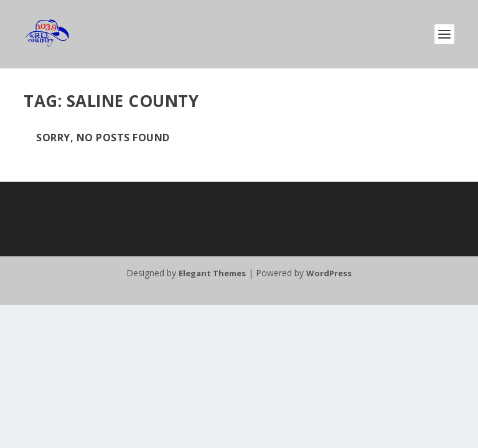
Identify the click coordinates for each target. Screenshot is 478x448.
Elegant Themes (212, 273)
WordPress (329, 273)
